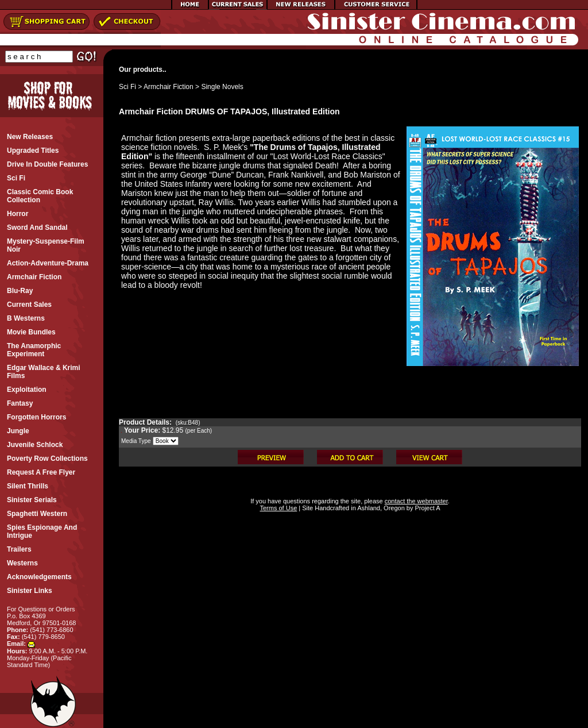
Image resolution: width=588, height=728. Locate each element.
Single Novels (222, 87)
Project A (426, 508)
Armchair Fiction (169, 87)
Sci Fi (127, 87)
